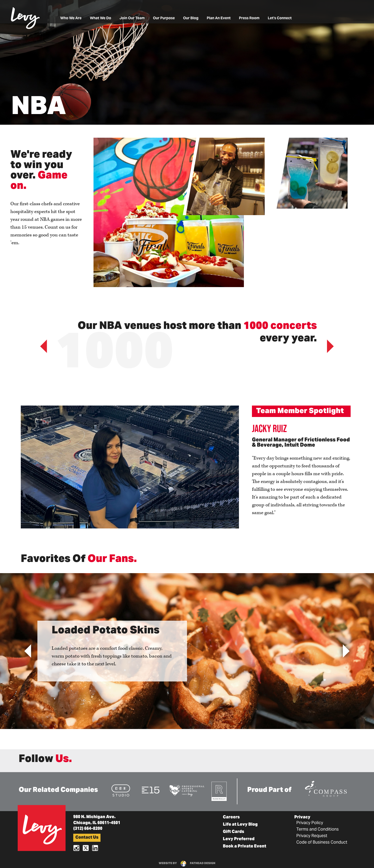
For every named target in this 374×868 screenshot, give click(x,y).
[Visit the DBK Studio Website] (121, 790)
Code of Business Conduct (322, 843)
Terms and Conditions (318, 830)
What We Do (101, 18)
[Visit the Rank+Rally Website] (219, 791)
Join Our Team (132, 18)
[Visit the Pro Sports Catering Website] (187, 790)
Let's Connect (280, 18)
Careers (231, 817)
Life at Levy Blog (240, 825)
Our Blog (191, 18)
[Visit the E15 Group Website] (151, 790)
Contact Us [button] (87, 838)
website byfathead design (187, 863)
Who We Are (71, 18)
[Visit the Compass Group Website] (326, 788)
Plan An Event (219, 18)
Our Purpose (164, 18)
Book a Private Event (245, 846)
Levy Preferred (239, 839)
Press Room (249, 18)
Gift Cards (233, 832)
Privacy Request (312, 836)
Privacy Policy (310, 823)
